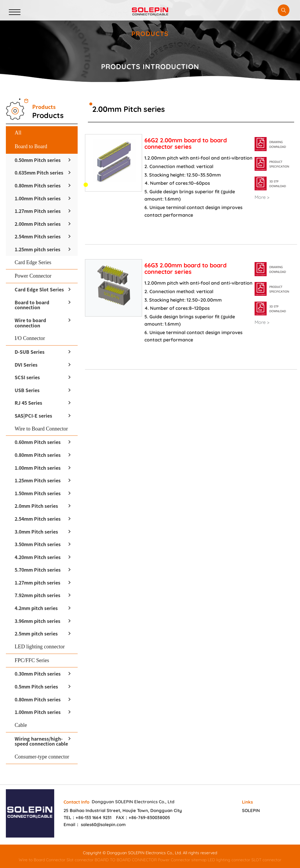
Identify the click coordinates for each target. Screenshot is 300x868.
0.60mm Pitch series (38, 442)
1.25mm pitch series (37, 249)
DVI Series (26, 365)
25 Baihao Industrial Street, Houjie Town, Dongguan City (123, 810)
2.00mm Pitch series (38, 224)
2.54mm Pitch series (38, 236)
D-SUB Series (30, 352)
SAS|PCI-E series (33, 416)
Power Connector (174, 860)
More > (262, 197)
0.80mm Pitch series (38, 185)
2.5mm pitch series (36, 633)
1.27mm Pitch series (38, 211)
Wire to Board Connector (42, 860)
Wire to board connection (30, 323)
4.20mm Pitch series (38, 557)
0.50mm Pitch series (38, 160)
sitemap (199, 860)
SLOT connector (266, 860)
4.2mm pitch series (36, 608)
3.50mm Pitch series (38, 544)
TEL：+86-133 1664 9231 (87, 817)
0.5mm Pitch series (36, 686)
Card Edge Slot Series (39, 289)
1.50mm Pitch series (38, 493)
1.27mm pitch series (37, 582)
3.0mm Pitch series (36, 532)
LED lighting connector (229, 860)
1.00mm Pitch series (38, 198)
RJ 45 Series (28, 403)
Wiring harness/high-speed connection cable (41, 741)
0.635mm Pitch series (39, 172)
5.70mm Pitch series (38, 570)
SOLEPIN (251, 810)
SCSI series (27, 377)
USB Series (27, 390)
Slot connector (80, 860)
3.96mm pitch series (37, 621)
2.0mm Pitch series (36, 506)
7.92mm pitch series (37, 595)
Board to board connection (32, 305)
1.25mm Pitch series (38, 480)
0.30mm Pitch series (38, 674)
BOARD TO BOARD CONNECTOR (126, 860)
